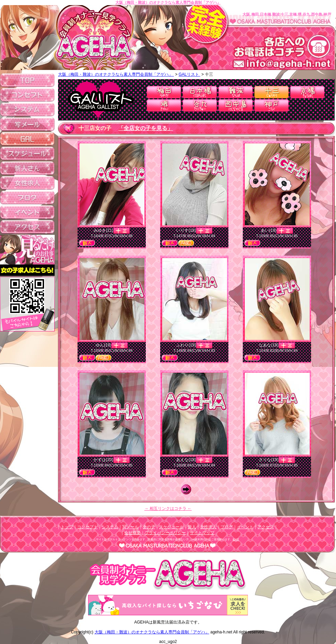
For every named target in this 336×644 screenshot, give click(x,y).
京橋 (307, 92)
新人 (192, 527)
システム (110, 527)
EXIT (236, 539)
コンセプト (87, 527)
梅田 (164, 92)
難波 (236, 92)
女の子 (149, 527)
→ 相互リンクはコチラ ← (168, 509)
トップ (67, 527)
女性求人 (208, 527)
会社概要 (132, 533)
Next (188, 489)
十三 (271, 92)
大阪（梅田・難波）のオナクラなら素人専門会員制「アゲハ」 (168, 2)
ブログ (227, 527)
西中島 (236, 105)
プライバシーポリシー (165, 533)
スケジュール (171, 527)
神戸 (271, 105)
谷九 (200, 105)
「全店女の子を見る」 (145, 128)
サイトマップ (202, 533)
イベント (245, 527)
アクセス (266, 527)
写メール (130, 527)
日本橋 (200, 92)
